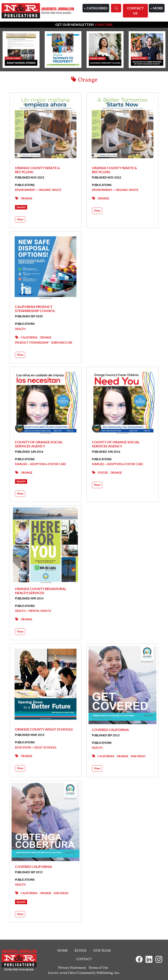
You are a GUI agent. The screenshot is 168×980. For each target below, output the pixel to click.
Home (63, 951)
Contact (84, 959)
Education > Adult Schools (36, 747)
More (158, 8)
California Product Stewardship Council (35, 309)
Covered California (110, 730)
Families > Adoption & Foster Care (41, 464)
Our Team (102, 951)
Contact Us (135, 11)
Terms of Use (98, 968)
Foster (103, 473)
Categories (97, 8)
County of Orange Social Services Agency (39, 444)
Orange (27, 198)
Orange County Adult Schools (44, 729)
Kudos (80, 951)
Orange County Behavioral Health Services (41, 591)
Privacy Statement (72, 968)
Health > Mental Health (33, 611)
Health (20, 329)
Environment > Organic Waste (38, 190)
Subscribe (104, 24)
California (29, 337)
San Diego (138, 756)
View (20, 219)
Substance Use (62, 343)
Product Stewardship (32, 343)
